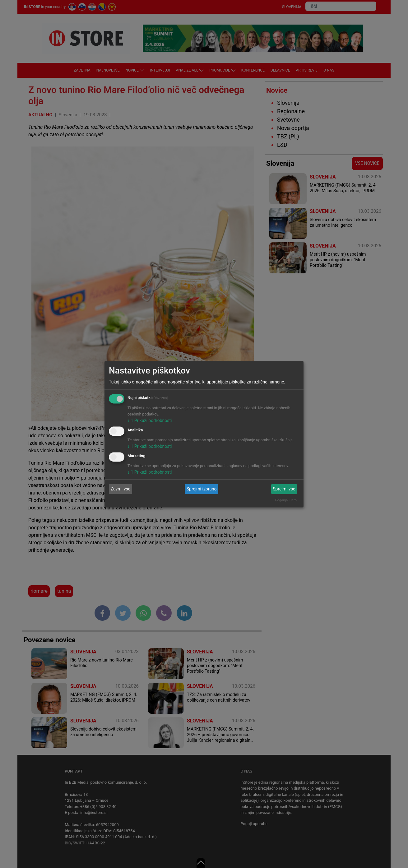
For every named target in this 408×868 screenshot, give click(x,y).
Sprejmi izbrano (202, 489)
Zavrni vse (121, 489)
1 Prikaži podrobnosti (150, 420)
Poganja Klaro (286, 500)
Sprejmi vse (284, 489)
